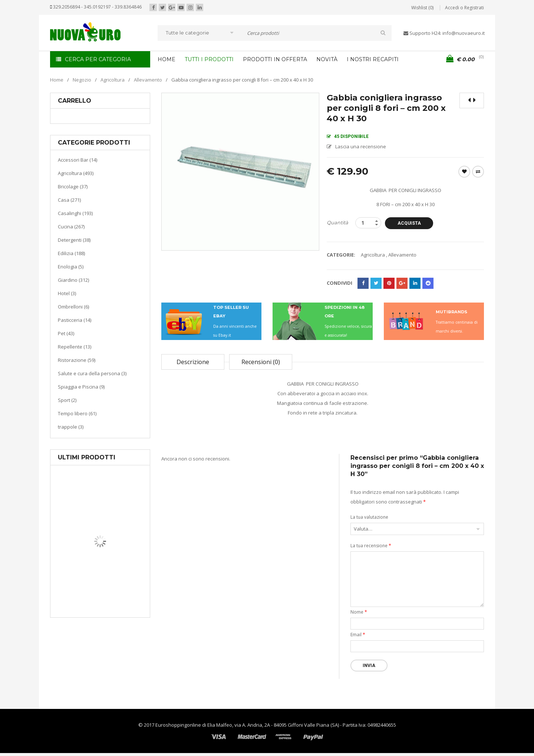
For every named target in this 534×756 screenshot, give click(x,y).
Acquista (409, 223)
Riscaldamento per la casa (118, 589)
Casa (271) (69, 200)
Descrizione (193, 362)
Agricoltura (113, 80)
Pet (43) (66, 333)
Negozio (82, 80)
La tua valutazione (369, 517)
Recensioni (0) (261, 362)
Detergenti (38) (74, 240)
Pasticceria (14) (75, 320)
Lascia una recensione (361, 146)
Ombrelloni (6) (73, 307)
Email (358, 635)
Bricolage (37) (73, 186)
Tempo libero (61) (77, 413)
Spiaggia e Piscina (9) (81, 387)
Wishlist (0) (422, 8)
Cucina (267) (71, 227)
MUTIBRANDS (451, 312)
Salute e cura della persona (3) (92, 373)
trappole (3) (71, 427)
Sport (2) (67, 400)
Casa (99, 580)
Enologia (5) (71, 267)
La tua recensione (371, 546)
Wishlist (464, 172)
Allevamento (148, 80)
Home (57, 80)
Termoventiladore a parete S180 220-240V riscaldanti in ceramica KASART (117, 612)
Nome (359, 612)
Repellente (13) (75, 347)
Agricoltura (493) (76, 173)
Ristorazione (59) (77, 360)
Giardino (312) (73, 280)
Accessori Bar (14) (78, 160)
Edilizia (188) (71, 253)
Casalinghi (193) (75, 213)
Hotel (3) (67, 293)
